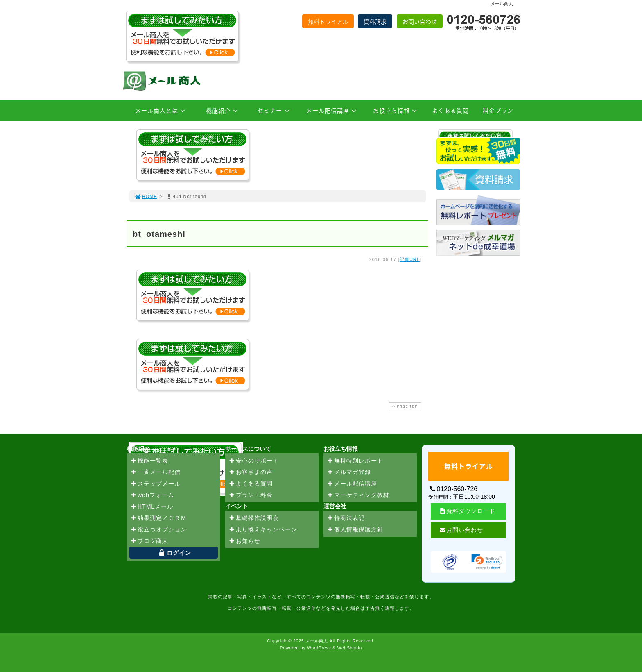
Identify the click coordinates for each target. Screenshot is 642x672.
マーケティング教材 (358, 495)
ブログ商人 (149, 541)
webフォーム (152, 495)
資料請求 (375, 21)
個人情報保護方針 (355, 530)
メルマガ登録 (349, 472)
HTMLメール (152, 507)
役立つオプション (158, 530)
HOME (146, 196)
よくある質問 (450, 110)
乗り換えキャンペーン (263, 530)
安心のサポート (254, 461)
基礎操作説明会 (254, 518)
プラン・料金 (251, 495)
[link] (487, 562)
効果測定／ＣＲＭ (158, 518)
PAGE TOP (404, 406)
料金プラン (498, 110)
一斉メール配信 (155, 472)
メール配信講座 (333, 110)
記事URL (410, 259)
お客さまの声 (251, 472)
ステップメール (155, 484)
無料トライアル (328, 21)
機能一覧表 (149, 461)
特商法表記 (346, 518)
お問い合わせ (420, 21)
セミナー (275, 110)
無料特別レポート (355, 461)
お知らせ (244, 541)
